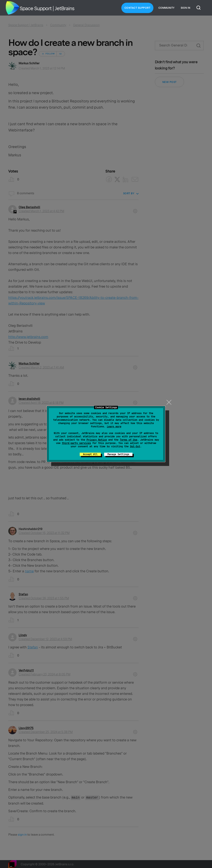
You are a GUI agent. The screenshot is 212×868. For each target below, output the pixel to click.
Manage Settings (118, 454)
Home (12, 8)
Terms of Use (129, 440)
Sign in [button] (185, 8)
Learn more (114, 427)
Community (166, 8)
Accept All (90, 454)
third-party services (76, 443)
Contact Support (137, 8)
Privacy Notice (97, 440)
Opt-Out (135, 446)
